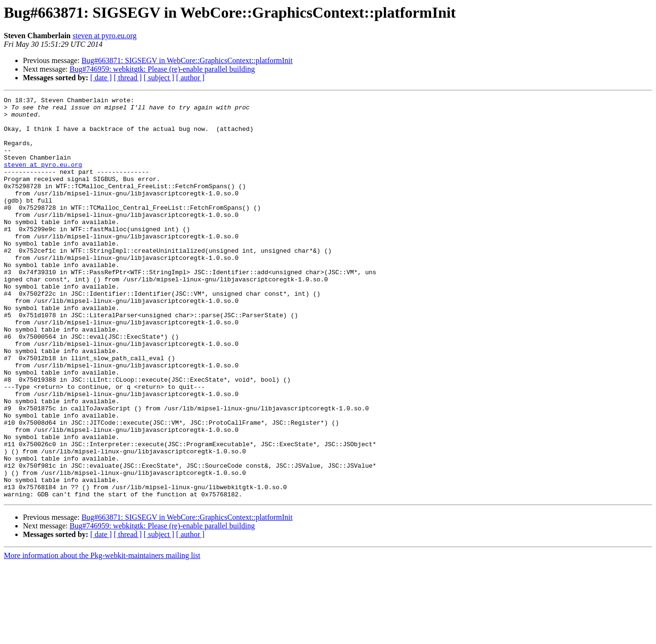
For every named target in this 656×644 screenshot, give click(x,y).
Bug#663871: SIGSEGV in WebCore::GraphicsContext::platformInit (187, 60)
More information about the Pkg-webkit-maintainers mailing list (102, 636)
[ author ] (190, 78)
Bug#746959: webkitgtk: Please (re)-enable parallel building (162, 69)
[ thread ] (128, 78)
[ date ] (101, 78)
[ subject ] (159, 78)
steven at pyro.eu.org (105, 36)
